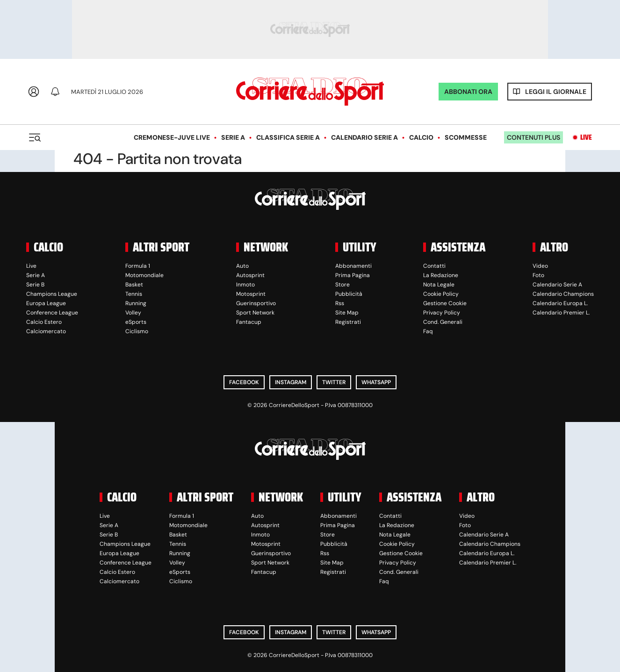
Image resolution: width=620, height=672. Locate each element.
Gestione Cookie (445, 303)
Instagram (291, 382)
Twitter (334, 382)
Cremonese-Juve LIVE (172, 137)
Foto (538, 275)
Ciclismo (137, 331)
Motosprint (251, 294)
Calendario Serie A (364, 137)
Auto (242, 266)
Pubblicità (349, 294)
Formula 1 (138, 266)
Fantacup (249, 322)
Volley (133, 313)
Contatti (434, 266)
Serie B (35, 285)
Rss (340, 303)
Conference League (52, 313)
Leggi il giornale (556, 92)
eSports (136, 322)
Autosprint (250, 275)
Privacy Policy (442, 313)
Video (540, 266)
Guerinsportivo (256, 303)
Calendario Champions (563, 294)
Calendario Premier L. (561, 313)
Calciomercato (46, 331)
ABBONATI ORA (468, 92)
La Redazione (441, 275)
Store (342, 285)
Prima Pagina (353, 275)
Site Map (347, 313)
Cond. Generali (443, 322)
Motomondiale (144, 275)
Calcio (421, 137)
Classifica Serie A (288, 137)
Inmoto (245, 285)
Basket (134, 285)
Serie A (233, 137)
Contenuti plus (533, 137)
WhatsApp (376, 382)
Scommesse (466, 137)
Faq (428, 331)
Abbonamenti (353, 266)
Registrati (348, 322)
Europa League (46, 303)
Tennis (134, 294)
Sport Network (255, 313)
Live (586, 137)
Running (136, 303)
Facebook (244, 382)
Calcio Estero (44, 322)
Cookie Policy (441, 294)
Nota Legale (439, 285)
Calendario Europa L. (560, 303)
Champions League (52, 294)
